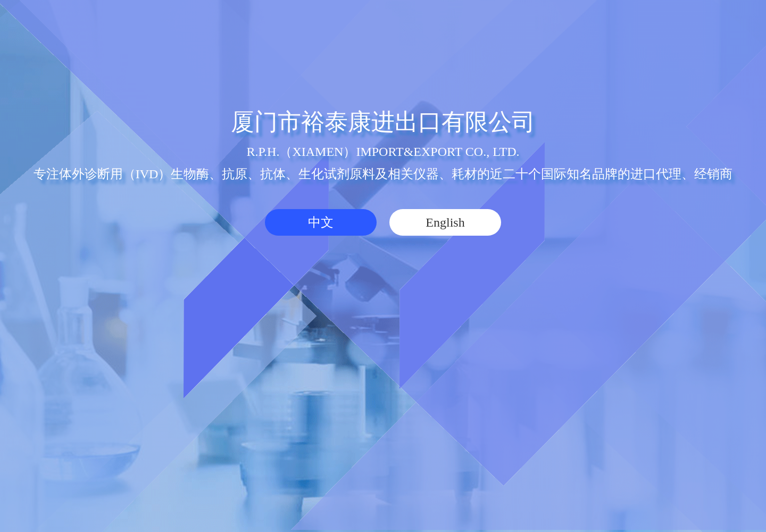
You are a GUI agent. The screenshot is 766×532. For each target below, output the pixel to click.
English (445, 222)
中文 (321, 222)
